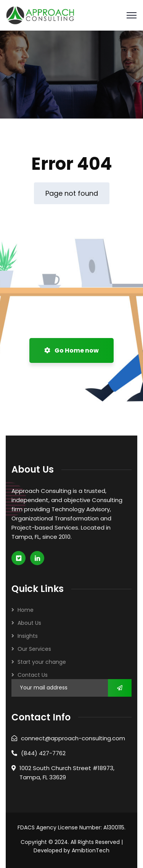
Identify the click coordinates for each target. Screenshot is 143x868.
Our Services (34, 649)
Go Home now (71, 350)
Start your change (42, 662)
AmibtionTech (91, 850)
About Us (29, 623)
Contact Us (33, 675)
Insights (28, 636)
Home (26, 610)
